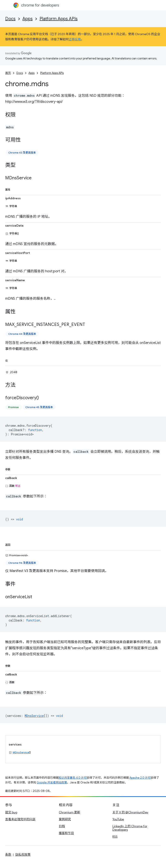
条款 (8, 855)
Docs (10, 19)
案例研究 (65, 819)
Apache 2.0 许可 (140, 778)
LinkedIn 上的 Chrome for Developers (130, 828)
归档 (62, 826)
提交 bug (11, 812)
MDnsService (21, 752)
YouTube (118, 819)
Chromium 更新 (69, 812)
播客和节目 (66, 833)
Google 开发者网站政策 (52, 782)
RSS (115, 837)
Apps (28, 19)
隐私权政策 (23, 855)
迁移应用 (75, 39)
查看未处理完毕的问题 (20, 819)
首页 (8, 73)
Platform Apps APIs (59, 19)
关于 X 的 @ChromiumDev (130, 812)
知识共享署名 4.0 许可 (73, 778)
